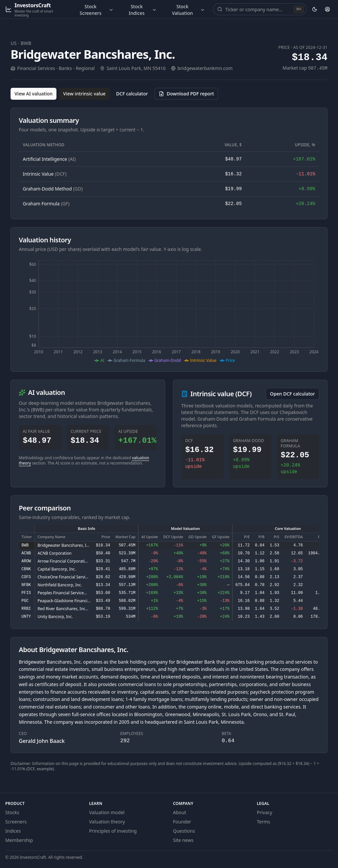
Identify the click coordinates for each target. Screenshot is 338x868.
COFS (26, 577)
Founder (182, 822)
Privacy (265, 812)
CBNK (26, 569)
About (180, 812)
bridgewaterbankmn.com (205, 68)
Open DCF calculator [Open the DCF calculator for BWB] (292, 394)
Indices (13, 831)
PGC (25, 601)
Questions (184, 831)
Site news (183, 840)
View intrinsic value (84, 94)
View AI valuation (34, 94)
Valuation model (107, 812)
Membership (19, 840)
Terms (263, 822)
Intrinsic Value (45, 174)
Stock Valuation (188, 10)
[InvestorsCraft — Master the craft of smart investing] (36, 9)
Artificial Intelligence (49, 159)
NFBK (26, 585)
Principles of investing (113, 831)
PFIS (26, 593)
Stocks (12, 812)
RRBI (26, 609)
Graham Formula (46, 204)
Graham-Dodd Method (53, 189)
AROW (26, 561)
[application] (169, 311)
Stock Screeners (97, 10)
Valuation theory (107, 822)
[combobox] (259, 9)
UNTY (26, 617)
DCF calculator (132, 94)
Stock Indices (143, 10)
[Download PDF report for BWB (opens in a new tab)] (186, 94)
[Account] (328, 9)
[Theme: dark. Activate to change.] (314, 9)
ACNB (26, 553)
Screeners (16, 822)
